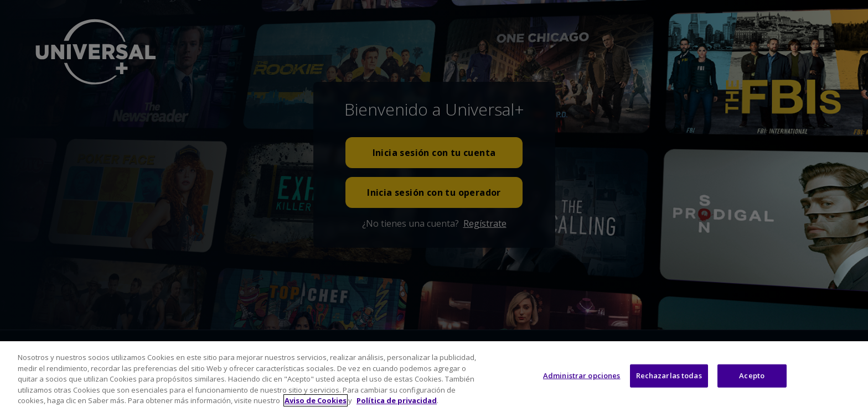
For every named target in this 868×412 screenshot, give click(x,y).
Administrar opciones (582, 376)
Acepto (752, 376)
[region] (434, 377)
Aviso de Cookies (316, 400)
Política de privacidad (397, 400)
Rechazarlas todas (669, 376)
